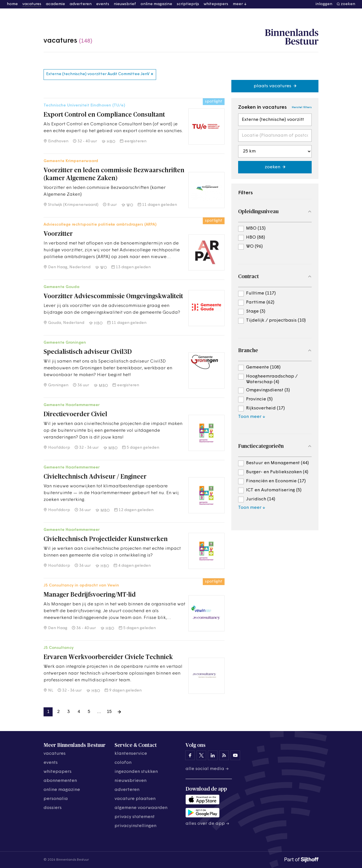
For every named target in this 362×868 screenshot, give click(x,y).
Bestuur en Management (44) (277, 463)
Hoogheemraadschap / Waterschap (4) (272, 377)
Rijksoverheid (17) (265, 408)
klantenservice (131, 754)
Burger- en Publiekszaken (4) (277, 472)
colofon (123, 763)
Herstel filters (302, 107)
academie (55, 4)
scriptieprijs (188, 4)
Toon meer (250, 417)
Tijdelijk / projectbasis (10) (276, 320)
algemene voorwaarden (141, 808)
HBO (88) (256, 237)
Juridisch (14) (261, 499)
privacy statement (135, 817)
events (103, 4)
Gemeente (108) (263, 367)
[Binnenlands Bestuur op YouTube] (235, 755)
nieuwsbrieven (131, 781)
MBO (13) (256, 228)
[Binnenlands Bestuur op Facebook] (190, 755)
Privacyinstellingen (135, 826)
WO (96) (254, 247)
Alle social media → (207, 769)
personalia (56, 799)
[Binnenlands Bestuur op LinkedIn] (213, 755)
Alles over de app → (207, 824)
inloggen (324, 4)
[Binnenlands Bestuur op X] (201, 755)
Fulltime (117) (261, 293)
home (12, 4)
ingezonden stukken (136, 772)
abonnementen (60, 781)
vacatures (32, 4)
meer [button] (238, 4)
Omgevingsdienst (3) (268, 390)
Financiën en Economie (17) (276, 481)
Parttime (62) (260, 302)
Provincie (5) (259, 399)
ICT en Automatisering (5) (274, 490)
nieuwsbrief (125, 4)
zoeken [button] (348, 4)
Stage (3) (256, 311)
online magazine (156, 4)
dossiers (53, 808)
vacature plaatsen (135, 799)
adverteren (81, 4)
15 (109, 712)
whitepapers (216, 4)
